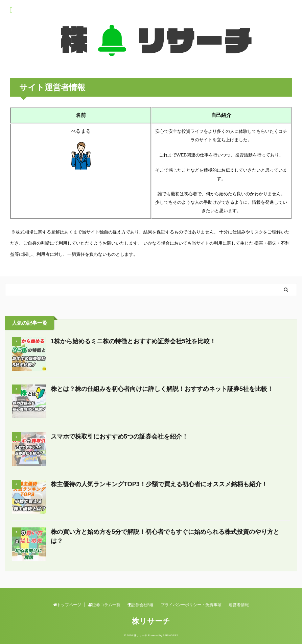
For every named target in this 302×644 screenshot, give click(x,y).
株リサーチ (151, 621)
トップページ (67, 605)
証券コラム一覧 (104, 605)
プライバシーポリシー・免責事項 (191, 605)
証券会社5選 (141, 605)
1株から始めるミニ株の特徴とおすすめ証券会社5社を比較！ (133, 341)
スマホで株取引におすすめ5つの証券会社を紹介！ (119, 437)
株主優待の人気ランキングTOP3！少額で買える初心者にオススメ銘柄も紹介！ (159, 484)
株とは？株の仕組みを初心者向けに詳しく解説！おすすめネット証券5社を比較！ (162, 389)
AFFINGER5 (170, 635)
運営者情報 (239, 605)
